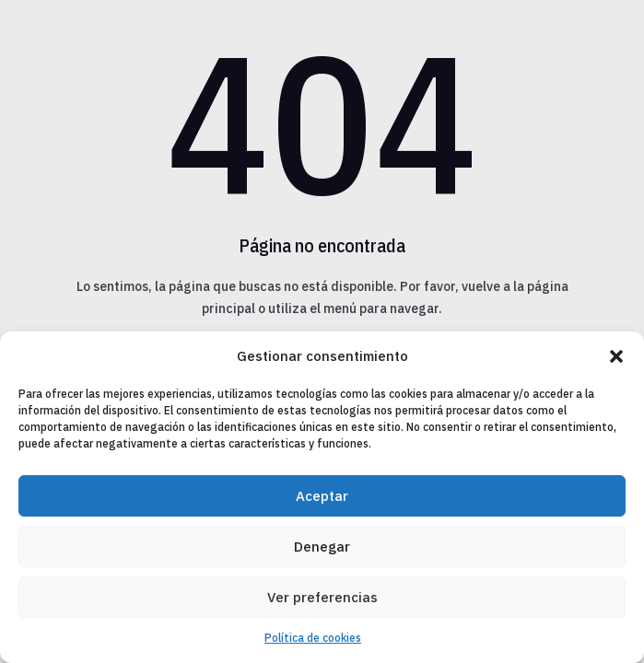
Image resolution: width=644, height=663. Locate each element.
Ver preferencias (322, 597)
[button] (616, 356)
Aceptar (322, 496)
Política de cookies (313, 638)
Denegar (322, 547)
